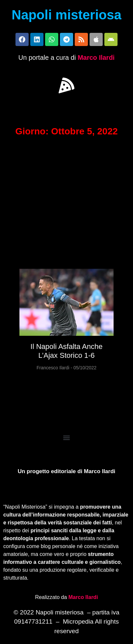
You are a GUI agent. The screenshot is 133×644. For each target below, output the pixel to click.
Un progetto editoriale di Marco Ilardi (67, 471)
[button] (66, 85)
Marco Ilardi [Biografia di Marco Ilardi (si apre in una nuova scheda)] (83, 597)
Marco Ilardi (96, 57)
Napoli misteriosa (66, 15)
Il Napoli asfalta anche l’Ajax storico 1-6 (67, 351)
